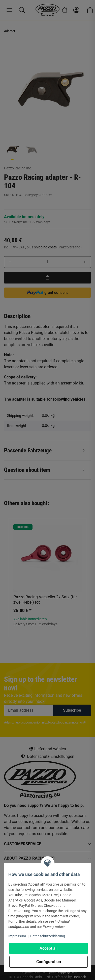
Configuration (49, 962)
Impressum (17, 936)
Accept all (49, 948)
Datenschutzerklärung (48, 936)
